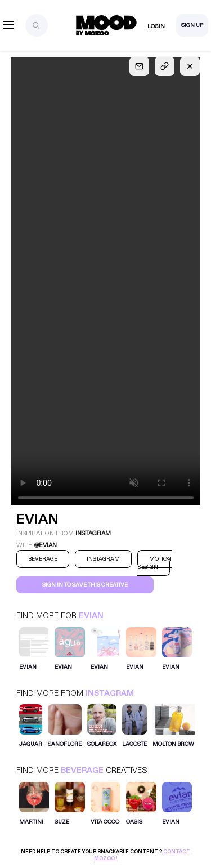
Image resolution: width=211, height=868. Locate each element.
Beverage (82, 770)
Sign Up (192, 25)
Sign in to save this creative (85, 585)
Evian (91, 616)
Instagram (110, 693)
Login (156, 26)
